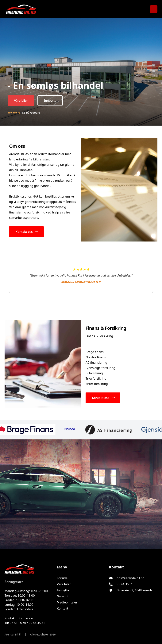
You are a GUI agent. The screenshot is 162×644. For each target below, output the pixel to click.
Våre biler (21, 101)
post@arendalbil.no (130, 578)
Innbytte (50, 101)
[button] (26, 232)
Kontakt (63, 608)
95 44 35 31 (125, 584)
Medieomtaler (67, 602)
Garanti (62, 596)
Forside (62, 578)
